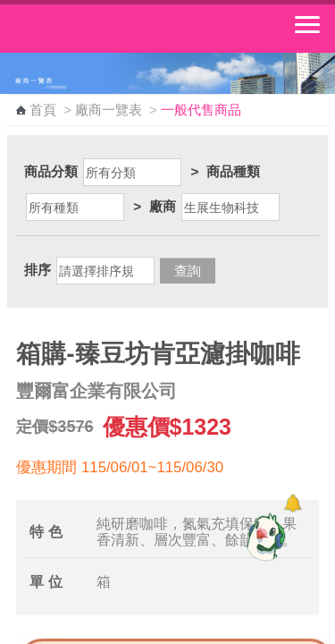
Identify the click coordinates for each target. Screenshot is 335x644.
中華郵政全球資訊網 (112, 29)
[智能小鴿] (264, 537)
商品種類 (233, 171)
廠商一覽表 (109, 110)
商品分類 (51, 171)
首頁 (43, 110)
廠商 (163, 206)
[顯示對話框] (293, 503)
